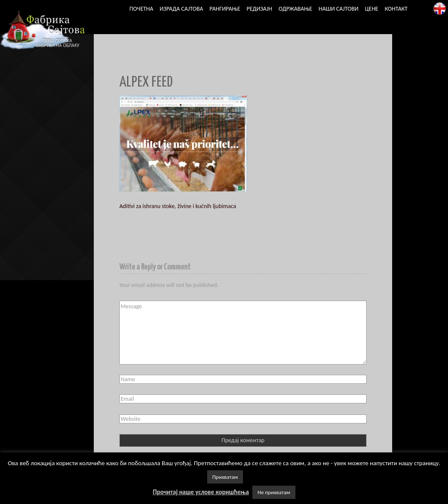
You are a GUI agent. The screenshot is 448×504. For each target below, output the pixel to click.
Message (243, 333)
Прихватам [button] (225, 477)
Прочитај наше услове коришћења (201, 492)
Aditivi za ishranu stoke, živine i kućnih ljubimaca (178, 206)
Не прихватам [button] (274, 492)
